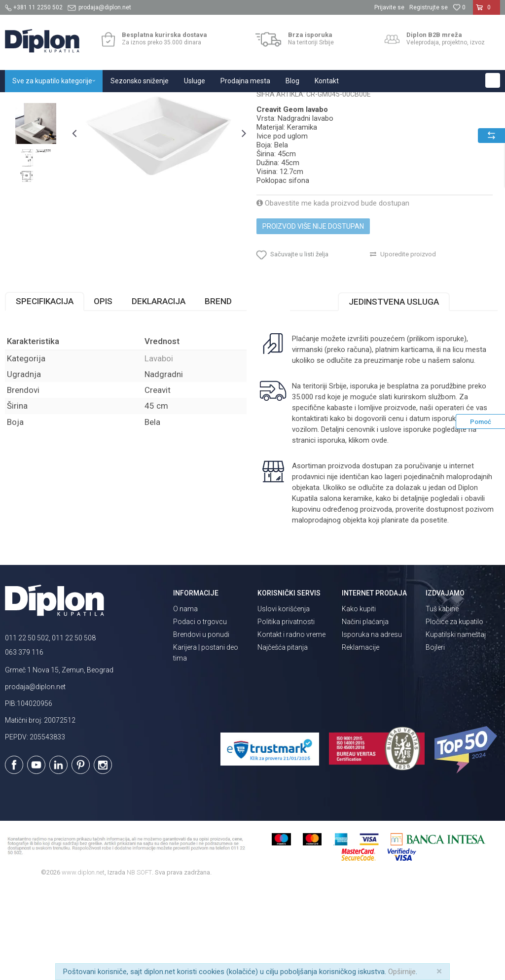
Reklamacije (361, 739)
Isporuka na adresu (372, 727)
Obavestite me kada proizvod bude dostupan (333, 295)
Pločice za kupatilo (454, 714)
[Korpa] (487, 11)
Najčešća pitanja (283, 739)
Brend (218, 393)
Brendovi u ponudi (201, 727)
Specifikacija (45, 393)
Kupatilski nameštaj (456, 727)
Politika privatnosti (286, 714)
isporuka (331, 532)
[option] (36, 174)
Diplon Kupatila (27, 103)
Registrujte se (429, 7)
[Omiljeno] (459, 7)
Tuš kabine (442, 701)
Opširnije (402, 972)
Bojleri (435, 739)
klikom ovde (368, 532)
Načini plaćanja (365, 714)
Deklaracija (159, 393)
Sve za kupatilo (77, 103)
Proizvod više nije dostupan (313, 318)
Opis (103, 393)
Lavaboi (151, 103)
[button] (493, 80)
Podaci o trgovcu (200, 714)
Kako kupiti (359, 701)
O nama (185, 701)
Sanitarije (120, 103)
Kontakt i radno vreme (291, 727)
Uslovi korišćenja (284, 701)
